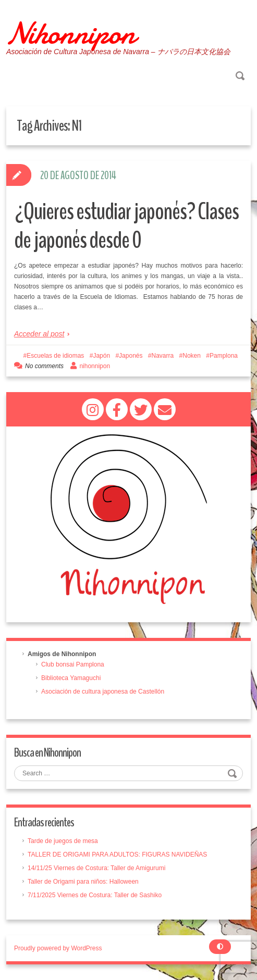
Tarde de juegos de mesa (63, 841)
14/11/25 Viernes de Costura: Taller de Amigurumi (96, 868)
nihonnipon (95, 366)
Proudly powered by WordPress (58, 948)
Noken (192, 356)
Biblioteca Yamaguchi (71, 678)
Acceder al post (39, 334)
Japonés (131, 356)
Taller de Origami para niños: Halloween (83, 882)
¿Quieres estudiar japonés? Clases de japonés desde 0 (126, 226)
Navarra (163, 356)
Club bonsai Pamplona (73, 664)
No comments (44, 366)
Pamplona (224, 356)
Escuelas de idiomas (55, 356)
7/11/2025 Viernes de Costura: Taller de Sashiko (95, 895)
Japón (101, 356)
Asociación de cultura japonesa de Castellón (103, 692)
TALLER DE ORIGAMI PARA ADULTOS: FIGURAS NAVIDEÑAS (117, 855)
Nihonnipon (71, 33)
